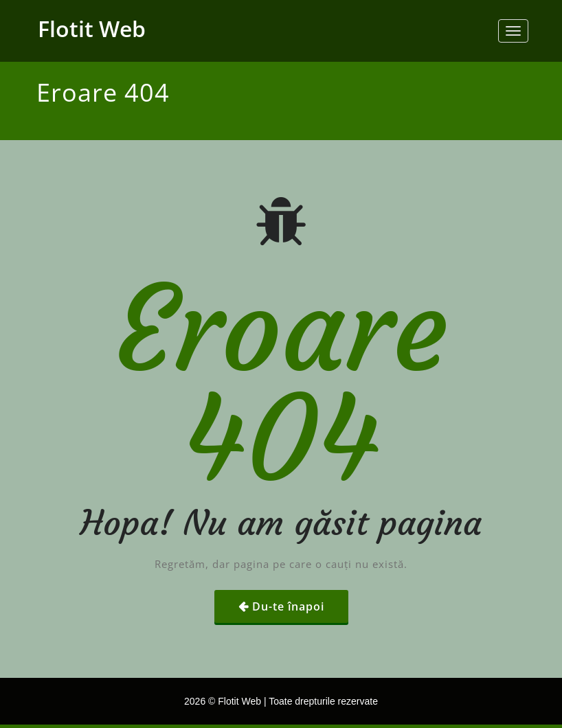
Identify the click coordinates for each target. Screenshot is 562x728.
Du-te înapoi (288, 606)
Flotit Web (92, 29)
